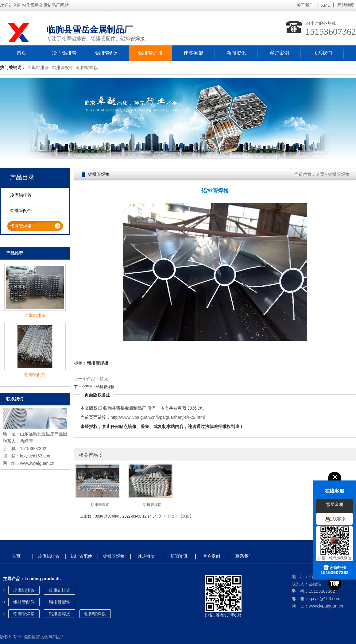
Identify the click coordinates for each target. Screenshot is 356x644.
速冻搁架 (193, 53)
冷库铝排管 (64, 53)
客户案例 (279, 53)
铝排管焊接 (150, 53)
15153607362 (331, 31)
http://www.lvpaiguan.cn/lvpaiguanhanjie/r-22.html (158, 417)
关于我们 (305, 5)
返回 (186, 516)
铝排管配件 (107, 53)
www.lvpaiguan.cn (37, 463)
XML (325, 5)
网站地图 (346, 5)
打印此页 (168, 516)
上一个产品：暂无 (91, 379)
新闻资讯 (236, 53)
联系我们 (322, 53)
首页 (21, 53)
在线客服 (337, 519)
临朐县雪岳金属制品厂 (125, 408)
